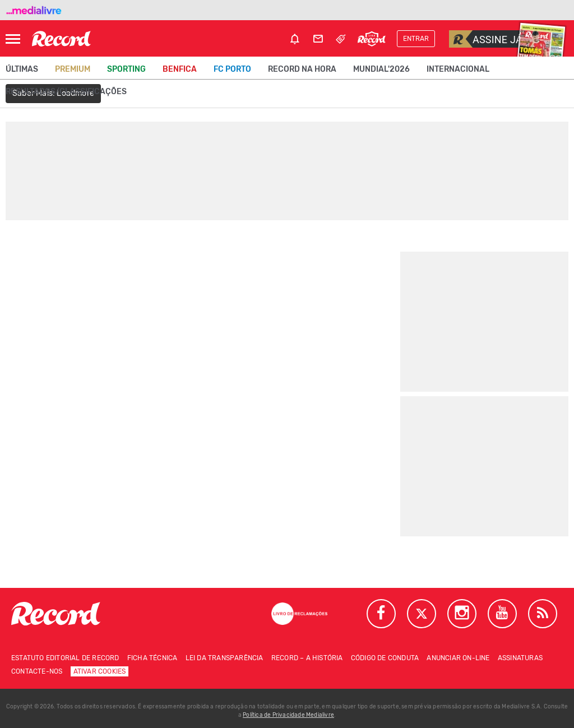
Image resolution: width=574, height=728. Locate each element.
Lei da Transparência (224, 658)
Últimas (22, 69)
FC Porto (232, 69)
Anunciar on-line (458, 658)
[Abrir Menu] (13, 39)
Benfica (180, 69)
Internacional (458, 69)
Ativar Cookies (100, 671)
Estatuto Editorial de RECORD (65, 658)
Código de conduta (385, 658)
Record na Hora (302, 69)
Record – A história (307, 658)
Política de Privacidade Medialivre (288, 715)
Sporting (126, 69)
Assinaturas (520, 658)
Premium (73, 69)
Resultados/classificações (66, 92)
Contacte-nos (37, 671)
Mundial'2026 (381, 69)
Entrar (416, 39)
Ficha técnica (152, 658)
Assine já (486, 39)
